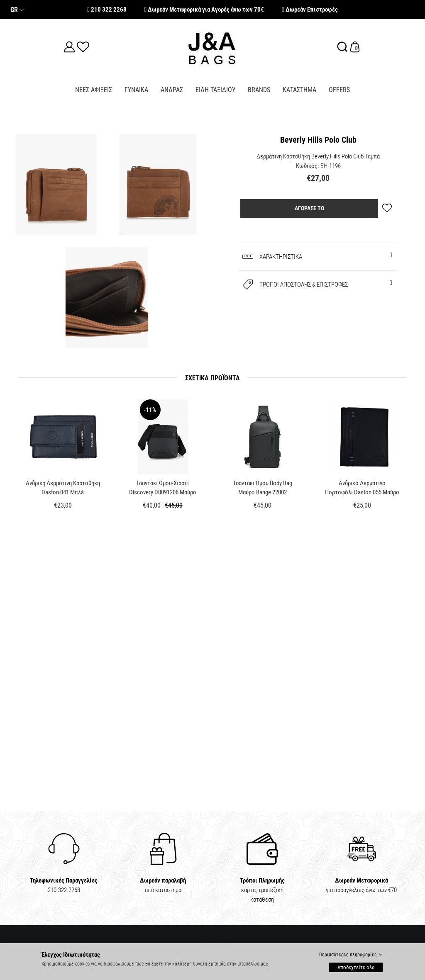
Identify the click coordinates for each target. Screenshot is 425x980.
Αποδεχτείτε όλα (356, 967)
